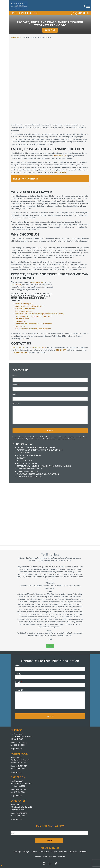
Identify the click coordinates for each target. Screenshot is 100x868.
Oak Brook (83, 817)
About (19, 835)
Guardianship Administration (30, 434)
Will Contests (20, 292)
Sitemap (76, 837)
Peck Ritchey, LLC (60, 121)
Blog (14, 837)
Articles (85, 835)
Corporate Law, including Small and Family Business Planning (44, 432)
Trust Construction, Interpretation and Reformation (34, 290)
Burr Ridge (17, 817)
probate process (37, 248)
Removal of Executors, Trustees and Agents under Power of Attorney (40, 280)
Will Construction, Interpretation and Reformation (33, 295)
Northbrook (46, 843)
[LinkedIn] (50, 830)
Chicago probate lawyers (37, 313)
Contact (69, 837)
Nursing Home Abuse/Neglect (30, 443)
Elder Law (21, 424)
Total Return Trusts (22, 285)
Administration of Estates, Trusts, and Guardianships (40, 416)
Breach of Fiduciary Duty (24, 270)
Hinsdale (54, 817)
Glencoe (34, 817)
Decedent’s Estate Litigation (25, 275)
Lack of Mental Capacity (24, 277)
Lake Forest (63, 817)
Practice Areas (27, 835)
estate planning (17, 250)
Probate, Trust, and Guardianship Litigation (36, 413)
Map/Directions (17, 714)
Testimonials (61, 835)
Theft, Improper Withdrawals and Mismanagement (34, 282)
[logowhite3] (19, 5)
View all (50, 612)
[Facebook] (56, 830)
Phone (16, 351)
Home (13, 835)
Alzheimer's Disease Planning (30, 421)
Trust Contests (21, 287)
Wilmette (52, 822)
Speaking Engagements (31, 837)
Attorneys (36, 835)
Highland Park (44, 817)
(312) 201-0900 (80, 13)
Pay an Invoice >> (42, 851)
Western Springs (41, 822)
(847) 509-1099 (21, 732)
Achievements (45, 835)
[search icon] (84, 6)
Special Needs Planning (27, 429)
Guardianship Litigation (27, 437)
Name (16, 341)
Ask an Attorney (50, 837)
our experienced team (19, 318)
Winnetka (61, 822)
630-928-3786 (21, 755)
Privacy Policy (60, 837)
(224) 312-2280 (21, 779)
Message (17, 370)
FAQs (53, 835)
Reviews (69, 835)
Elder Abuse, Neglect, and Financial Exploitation (38, 440)
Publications (77, 835)
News (41, 837)
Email (15, 360)
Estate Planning (24, 418)
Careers (20, 837)
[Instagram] (44, 830)
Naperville (73, 817)
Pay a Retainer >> (58, 851)
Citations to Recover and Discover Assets (30, 272)
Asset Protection (24, 426)
